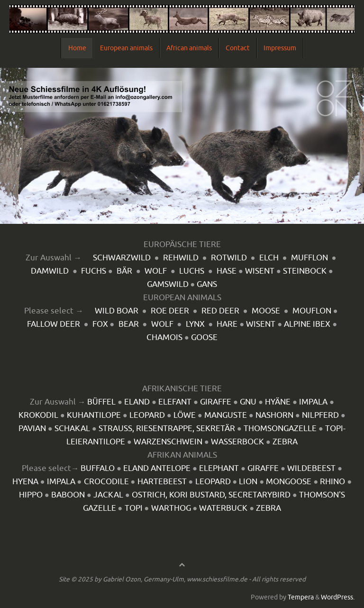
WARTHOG (171, 508)
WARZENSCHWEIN (168, 442)
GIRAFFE (216, 402)
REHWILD (181, 258)
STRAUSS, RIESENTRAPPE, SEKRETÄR (167, 428)
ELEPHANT (219, 468)
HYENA (25, 482)
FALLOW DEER (54, 324)
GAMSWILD (168, 284)
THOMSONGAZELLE (280, 428)
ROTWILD (229, 258)
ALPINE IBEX (307, 324)
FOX (100, 324)
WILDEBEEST (311, 468)
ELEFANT (175, 402)
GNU (248, 402)
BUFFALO (98, 468)
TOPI (134, 508)
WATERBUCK (223, 508)
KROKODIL (38, 415)
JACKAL (108, 495)
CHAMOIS (164, 337)
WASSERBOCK (237, 442)
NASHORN (274, 415)
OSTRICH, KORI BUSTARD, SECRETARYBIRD (211, 495)
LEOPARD (147, 415)
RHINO (332, 482)
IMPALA (313, 402)
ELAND (137, 402)
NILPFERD (320, 415)
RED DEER (220, 311)
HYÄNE (278, 402)
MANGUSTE (226, 415)
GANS (207, 284)
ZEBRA (285, 442)
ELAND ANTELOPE (157, 468)
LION (248, 482)
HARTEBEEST (162, 482)
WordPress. (338, 597)
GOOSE (204, 337)
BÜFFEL (101, 402)
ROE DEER (170, 311)
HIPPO (31, 495)
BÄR (124, 271)
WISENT (260, 271)
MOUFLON (312, 311)
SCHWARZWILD (122, 258)
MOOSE (266, 311)
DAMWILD (50, 271)
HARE (227, 324)
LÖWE (185, 415)
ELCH (269, 258)
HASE (227, 271)
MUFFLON (309, 258)
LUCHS (192, 271)
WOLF (156, 271)
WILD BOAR (117, 311)
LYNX (195, 324)
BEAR (129, 324)
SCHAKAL (72, 428)
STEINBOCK (305, 271)
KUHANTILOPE (94, 415)
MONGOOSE (289, 482)
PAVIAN (32, 428)
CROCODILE (106, 482)
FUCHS (94, 271)
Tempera (301, 597)
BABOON (68, 495)
